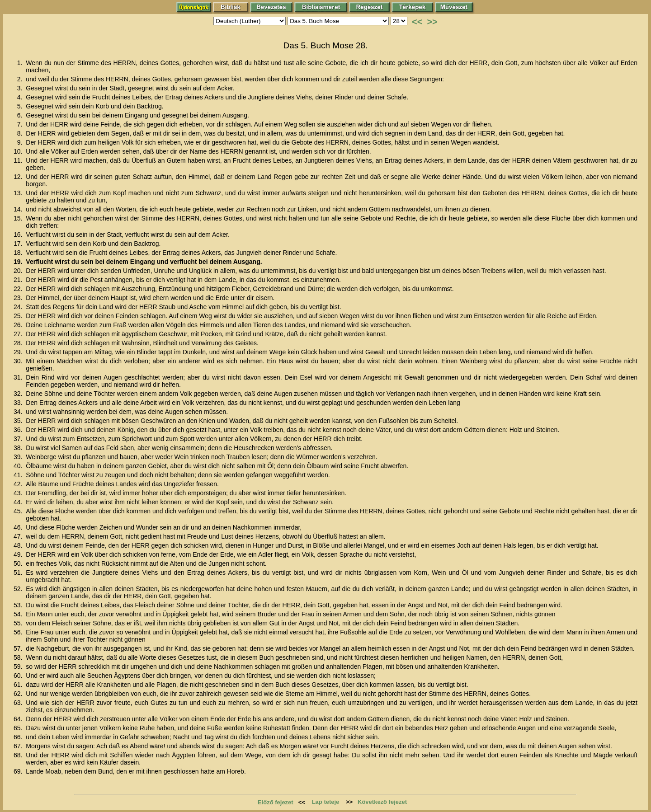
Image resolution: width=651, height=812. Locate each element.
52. (19, 589)
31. (19, 377)
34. (19, 412)
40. (19, 466)
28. (19, 343)
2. (21, 79)
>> (432, 22)
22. (19, 289)
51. (19, 573)
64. (19, 719)
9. (21, 142)
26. (19, 325)
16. (19, 235)
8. (21, 133)
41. (19, 475)
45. (19, 511)
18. (19, 253)
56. (19, 632)
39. (19, 457)
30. (19, 361)
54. (19, 614)
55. (19, 623)
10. (19, 151)
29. (19, 352)
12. (19, 177)
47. (19, 536)
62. (19, 694)
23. (19, 298)
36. (19, 430)
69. (19, 771)
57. (19, 648)
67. (19, 746)
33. (19, 403)
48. (19, 545)
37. (19, 439)
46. (19, 527)
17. (19, 244)
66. (19, 737)
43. (19, 493)
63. (19, 703)
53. (19, 605)
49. (19, 554)
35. (19, 421)
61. (19, 685)
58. (19, 657)
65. (19, 728)
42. (19, 484)
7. (21, 124)
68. (19, 755)
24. (19, 307)
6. (21, 115)
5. (21, 106)
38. (19, 448)
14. (19, 209)
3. (21, 88)
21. (19, 280)
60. (19, 676)
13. (19, 193)
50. (19, 563)
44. (19, 502)
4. (21, 97)
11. (19, 160)
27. (19, 334)
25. (19, 316)
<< (417, 22)
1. (21, 63)
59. (19, 666)
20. (19, 271)
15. (19, 218)
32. (19, 394)
